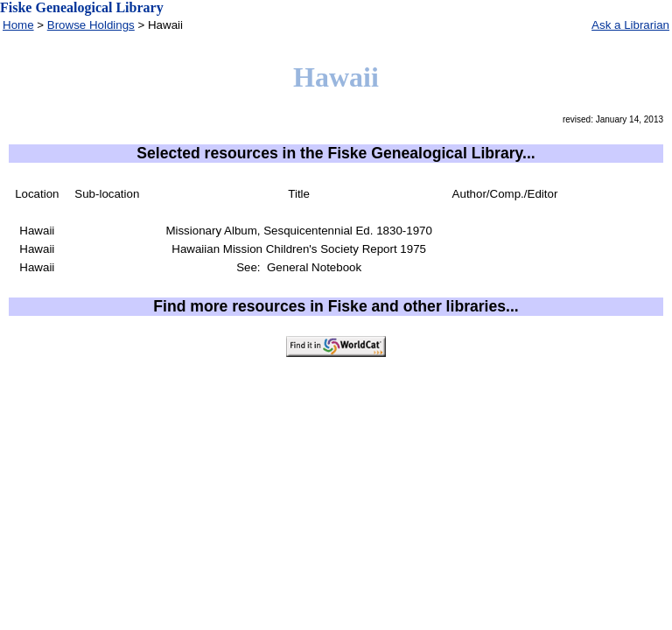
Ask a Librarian (630, 25)
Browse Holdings (91, 25)
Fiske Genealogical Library (82, 7)
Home (18, 25)
